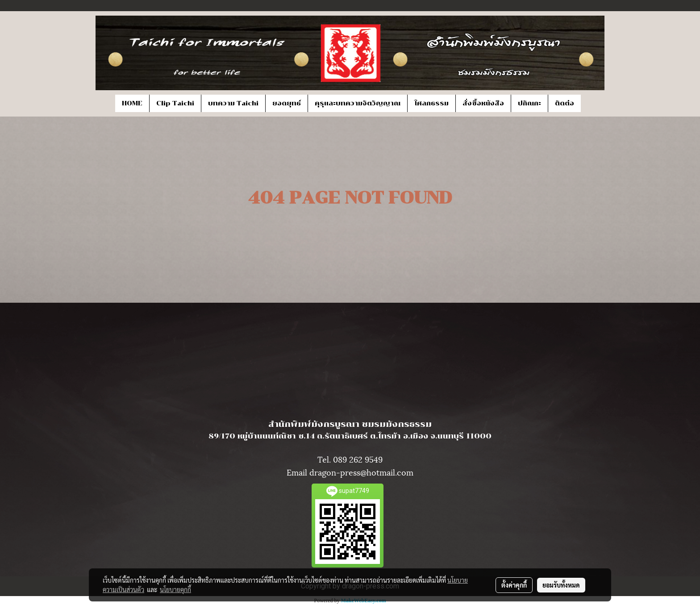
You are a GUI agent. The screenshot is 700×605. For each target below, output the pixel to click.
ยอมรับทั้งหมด (561, 585)
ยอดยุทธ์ (287, 103)
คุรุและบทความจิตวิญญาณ (358, 103)
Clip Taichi (175, 103)
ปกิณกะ (529, 103)
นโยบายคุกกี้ (175, 589)
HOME (132, 103)
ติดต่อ (565, 103)
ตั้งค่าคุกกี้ (514, 585)
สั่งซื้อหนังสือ (483, 103)
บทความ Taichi (233, 103)
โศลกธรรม (431, 103)
